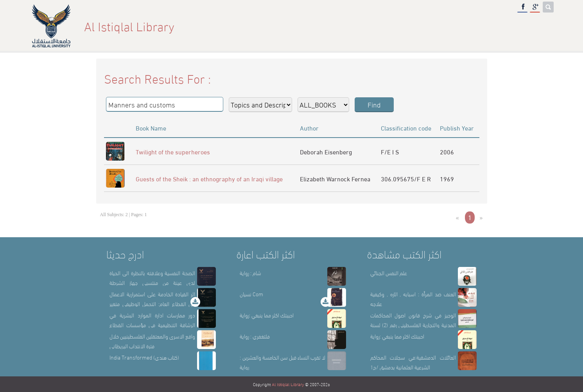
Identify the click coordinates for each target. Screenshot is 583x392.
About (403, 26)
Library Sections (452, 26)
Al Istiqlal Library (288, 384)
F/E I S (390, 151)
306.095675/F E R (406, 178)
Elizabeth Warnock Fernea (335, 178)
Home (372, 26)
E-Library (507, 26)
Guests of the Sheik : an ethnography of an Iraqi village (209, 178)
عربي (541, 26)
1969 (447, 178)
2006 (447, 151)
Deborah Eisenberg (326, 151)
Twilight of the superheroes (173, 151)
